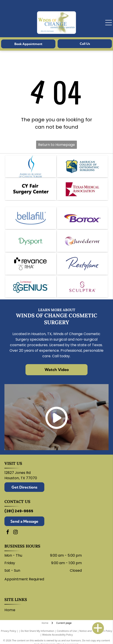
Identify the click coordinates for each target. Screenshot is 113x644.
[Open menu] (109, 23)
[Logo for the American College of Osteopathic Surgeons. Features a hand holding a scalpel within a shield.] (82, 166)
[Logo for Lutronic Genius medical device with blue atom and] (31, 287)
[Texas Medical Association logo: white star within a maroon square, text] (82, 189)
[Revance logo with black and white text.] (31, 264)
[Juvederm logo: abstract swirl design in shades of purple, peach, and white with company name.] (82, 241)
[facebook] (8, 533)
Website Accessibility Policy (58, 635)
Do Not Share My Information (37, 631)
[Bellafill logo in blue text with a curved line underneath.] (31, 218)
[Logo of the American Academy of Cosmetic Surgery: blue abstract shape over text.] (31, 166)
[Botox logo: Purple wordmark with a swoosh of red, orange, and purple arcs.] (82, 218)
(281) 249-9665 (19, 511)
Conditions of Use (67, 631)
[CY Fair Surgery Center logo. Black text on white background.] (31, 189)
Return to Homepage (56, 145)
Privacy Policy (9, 631)
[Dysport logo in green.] (31, 241)
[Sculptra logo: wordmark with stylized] (82, 287)
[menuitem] (12, 610)
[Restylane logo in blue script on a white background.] (82, 264)
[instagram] (16, 533)
